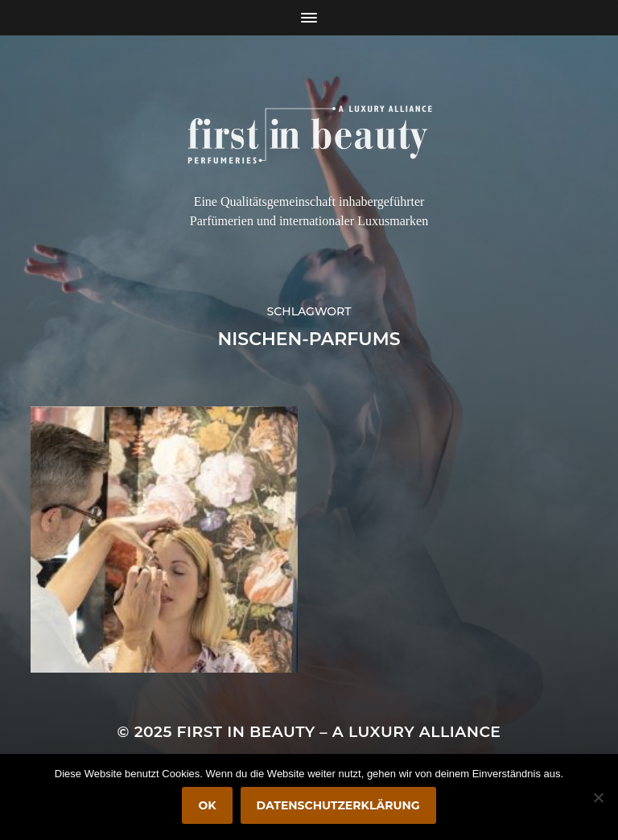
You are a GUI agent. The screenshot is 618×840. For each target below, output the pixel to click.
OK (207, 805)
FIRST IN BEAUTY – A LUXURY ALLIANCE (339, 732)
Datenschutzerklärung (338, 805)
